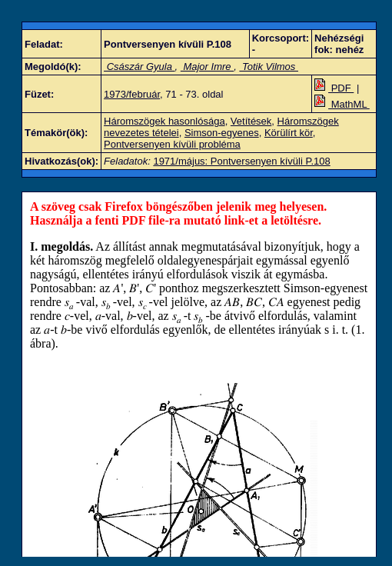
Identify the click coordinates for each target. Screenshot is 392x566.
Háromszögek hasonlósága (164, 121)
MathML (342, 104)
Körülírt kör (289, 133)
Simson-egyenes (222, 133)
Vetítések (251, 121)
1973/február (132, 94)
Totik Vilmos (269, 67)
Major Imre (207, 67)
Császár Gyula (139, 67)
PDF (334, 88)
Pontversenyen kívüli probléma (172, 144)
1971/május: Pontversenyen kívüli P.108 (241, 161)
